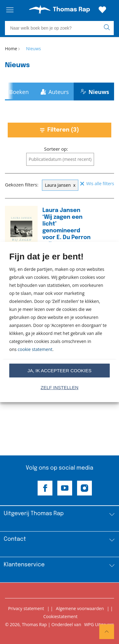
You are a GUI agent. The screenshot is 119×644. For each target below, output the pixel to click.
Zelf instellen (60, 387)
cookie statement (35, 349)
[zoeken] (108, 28)
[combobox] (60, 159)
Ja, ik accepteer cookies (59, 371)
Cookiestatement (60, 616)
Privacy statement (26, 608)
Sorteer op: (56, 149)
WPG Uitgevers (99, 624)
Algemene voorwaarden (80, 608)
